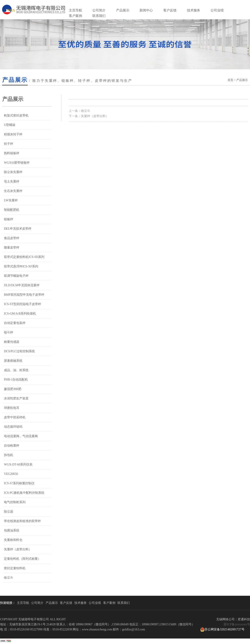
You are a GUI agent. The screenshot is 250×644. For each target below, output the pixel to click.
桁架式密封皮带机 (16, 115)
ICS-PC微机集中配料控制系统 (24, 493)
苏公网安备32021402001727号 (222, 630)
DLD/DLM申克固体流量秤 (22, 285)
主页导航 (76, 10)
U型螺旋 (10, 125)
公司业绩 (217, 10)
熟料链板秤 (12, 153)
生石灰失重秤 (13, 191)
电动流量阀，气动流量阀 (21, 436)
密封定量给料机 (15, 568)
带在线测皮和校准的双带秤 (22, 521)
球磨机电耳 (12, 408)
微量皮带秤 (12, 248)
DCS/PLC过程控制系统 (19, 351)
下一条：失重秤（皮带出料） (89, 116)
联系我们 (99, 16)
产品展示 (123, 10)
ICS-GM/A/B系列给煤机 (20, 314)
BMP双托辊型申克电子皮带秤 (24, 295)
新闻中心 (146, 10)
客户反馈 (170, 10)
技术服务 (194, 10)
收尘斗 (9, 578)
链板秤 (9, 219)
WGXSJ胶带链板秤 (17, 163)
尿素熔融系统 (13, 361)
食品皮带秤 (12, 238)
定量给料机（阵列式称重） (22, 559)
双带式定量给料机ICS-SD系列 (24, 257)
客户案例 (76, 16)
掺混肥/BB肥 (13, 389)
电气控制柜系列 (15, 502)
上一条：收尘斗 (79, 111)
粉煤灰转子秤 (13, 134)
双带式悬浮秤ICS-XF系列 (21, 266)
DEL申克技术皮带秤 (18, 229)
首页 (230, 80)
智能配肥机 (12, 210)
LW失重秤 (11, 200)
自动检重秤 (12, 446)
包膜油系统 (12, 530)
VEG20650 (11, 474)
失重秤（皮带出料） (18, 549)
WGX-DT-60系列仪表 (18, 464)
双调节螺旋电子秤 (16, 276)
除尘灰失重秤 (13, 172)
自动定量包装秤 (15, 323)
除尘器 (9, 512)
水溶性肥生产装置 (16, 398)
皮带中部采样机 (15, 417)
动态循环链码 (13, 427)
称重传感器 (12, 342)
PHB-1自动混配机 (16, 380)
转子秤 (9, 144)
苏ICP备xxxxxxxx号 (237, 624)
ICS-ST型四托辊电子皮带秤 (22, 304)
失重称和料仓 (13, 540)
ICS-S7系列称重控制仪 (19, 483)
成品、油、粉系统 (16, 370)
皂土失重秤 (12, 182)
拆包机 (9, 455)
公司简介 (99, 10)
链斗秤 (9, 332)
